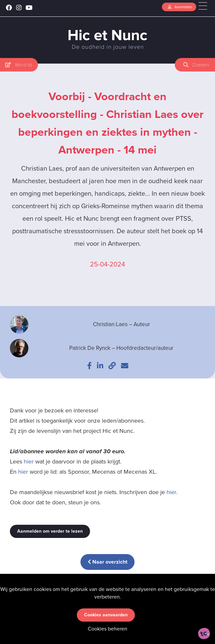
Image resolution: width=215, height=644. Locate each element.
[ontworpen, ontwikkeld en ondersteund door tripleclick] (204, 633)
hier (29, 462)
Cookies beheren (107, 629)
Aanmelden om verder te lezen (50, 531)
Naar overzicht (107, 562)
